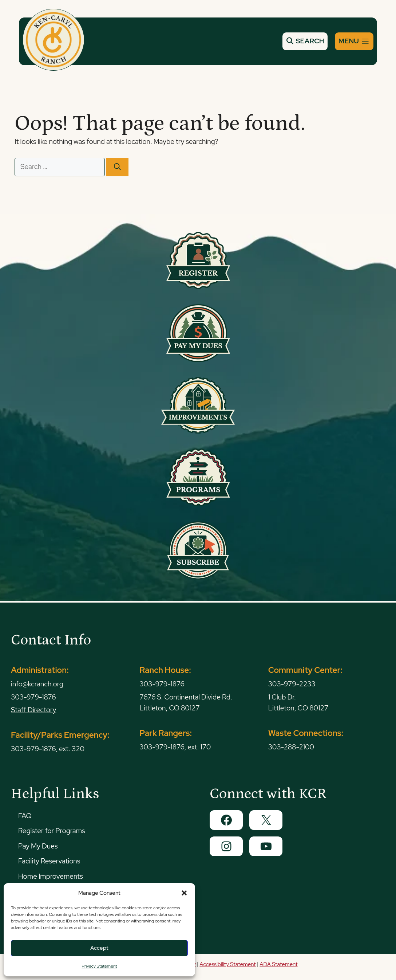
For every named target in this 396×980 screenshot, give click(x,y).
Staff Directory (34, 710)
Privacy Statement (99, 966)
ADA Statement (278, 964)
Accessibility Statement (227, 964)
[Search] (117, 167)
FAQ (25, 816)
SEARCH (305, 41)
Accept (99, 948)
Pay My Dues (38, 846)
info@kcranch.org (37, 684)
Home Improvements (51, 876)
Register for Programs (52, 831)
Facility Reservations (49, 861)
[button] (184, 893)
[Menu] (354, 41)
